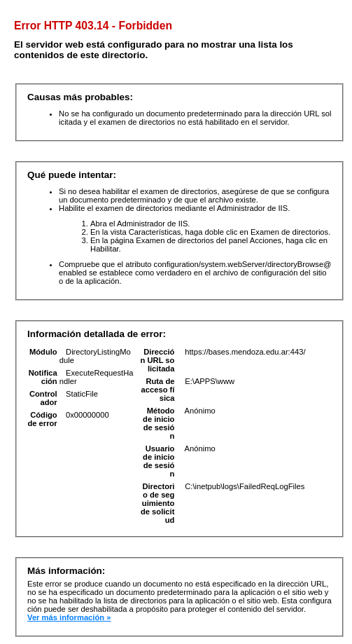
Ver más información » (69, 617)
